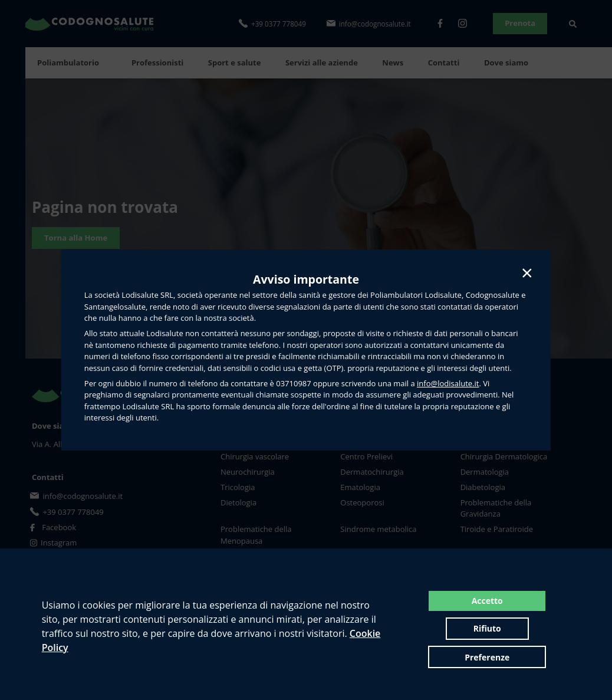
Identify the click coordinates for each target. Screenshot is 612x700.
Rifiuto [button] (543, 617)
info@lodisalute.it (448, 383)
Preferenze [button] (487, 645)
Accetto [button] (452, 617)
